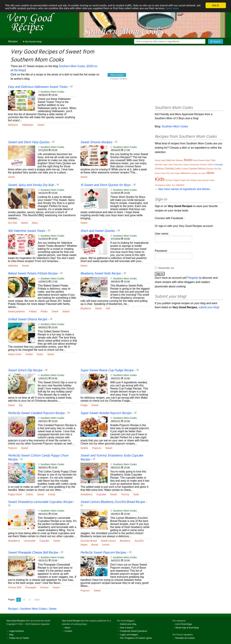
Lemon (106, 545)
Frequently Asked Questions (134, 631)
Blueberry (86, 308)
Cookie (177, 169)
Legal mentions (17, 631)
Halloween (28, 125)
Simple (193, 180)
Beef (174, 160)
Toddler (168, 185)
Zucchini (139, 541)
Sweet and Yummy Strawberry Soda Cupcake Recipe (112, 458)
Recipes (13, 42)
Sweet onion (15, 354)
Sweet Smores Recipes (96, 142)
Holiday (194, 173)
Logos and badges (129, 635)
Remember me (166, 268)
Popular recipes (119, 79)
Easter (157, 173)
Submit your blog (128, 624)
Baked (66, 311)
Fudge (84, 405)
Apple (163, 160)
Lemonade (30, 541)
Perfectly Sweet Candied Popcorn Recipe (36, 413)
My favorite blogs (32, 42)
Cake (213, 160)
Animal (158, 160)
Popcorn (13, 448)
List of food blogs (184, 624)
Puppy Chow (15, 494)
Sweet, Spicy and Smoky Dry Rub (31, 185)
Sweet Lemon (108, 541)
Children (211, 165)
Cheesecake (194, 165)
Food (172, 173)
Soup (199, 180)
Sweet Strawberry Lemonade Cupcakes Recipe (40, 502)
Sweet (41, 125)
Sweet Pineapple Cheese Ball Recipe (33, 553)
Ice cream (202, 173)
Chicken (203, 165)
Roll (108, 308)
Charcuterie (178, 165)
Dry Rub (12, 223)
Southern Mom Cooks (72, 66)
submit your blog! (209, 307)
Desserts (210, 169)
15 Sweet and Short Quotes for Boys (105, 185)
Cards (170, 165)
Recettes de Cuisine (185, 638)
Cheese (44, 587)
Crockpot (185, 169)
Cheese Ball (15, 587)
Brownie (202, 160)
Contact (68, 631)
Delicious (13, 125)
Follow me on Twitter (19, 638)
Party (170, 180)
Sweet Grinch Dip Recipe (25, 370)
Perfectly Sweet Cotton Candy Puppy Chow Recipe (38, 458)
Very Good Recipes (16, 621)
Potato (44, 311)
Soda (136, 494)
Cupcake (101, 494)
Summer (205, 180)
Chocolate (219, 165)
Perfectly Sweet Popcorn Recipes (103, 553)
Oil (166, 180)
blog (11, 635)
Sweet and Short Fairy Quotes (29, 142)
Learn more (180, 8)
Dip (21, 405)
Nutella (84, 448)
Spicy (35, 223)
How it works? (127, 628)
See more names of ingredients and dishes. (184, 189)
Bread (95, 545)
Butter (208, 160)
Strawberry (86, 494)
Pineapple (31, 587)
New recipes (117, 75)
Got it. (216, 5)
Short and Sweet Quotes (98, 231)
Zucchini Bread (89, 541)
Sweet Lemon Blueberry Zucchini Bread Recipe (113, 502)
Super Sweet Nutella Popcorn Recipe (106, 413)
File (168, 173)
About (67, 628)
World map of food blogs (187, 628)
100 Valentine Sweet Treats (26, 231)
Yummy (125, 494)
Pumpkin (176, 180)
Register (193, 278)
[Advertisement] (115, 113)
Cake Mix (158, 165)
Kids (160, 179)
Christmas (159, 169)
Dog (219, 169)
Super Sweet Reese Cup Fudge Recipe (107, 370)
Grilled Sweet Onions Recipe (27, 319)
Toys (174, 185)
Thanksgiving (160, 185)
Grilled (29, 354)
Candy (52, 494)
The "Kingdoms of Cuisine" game (136, 638)
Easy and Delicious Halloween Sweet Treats (38, 87)
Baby (169, 160)
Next (37, 600)
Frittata (33, 311)
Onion (40, 354)
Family (163, 173)
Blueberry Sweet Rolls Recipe (101, 274)
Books (188, 160)
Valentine (13, 266)
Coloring (169, 168)
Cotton (30, 494)
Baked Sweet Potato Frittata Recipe (33, 274)
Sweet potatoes (16, 311)
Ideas (210, 173)
